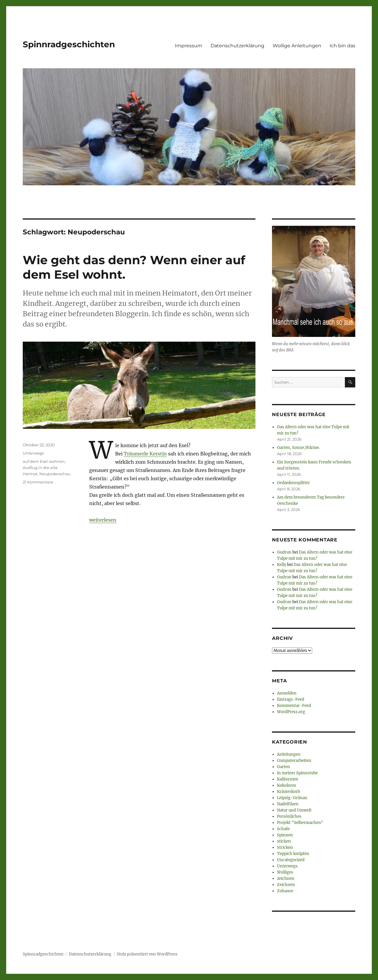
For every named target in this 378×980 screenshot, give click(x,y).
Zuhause (285, 891)
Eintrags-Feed (291, 699)
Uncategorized (291, 860)
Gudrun (284, 552)
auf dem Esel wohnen (44, 461)
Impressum (189, 46)
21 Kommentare (38, 482)
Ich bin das (342, 46)
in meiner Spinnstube (297, 773)
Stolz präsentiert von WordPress (147, 954)
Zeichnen (286, 885)
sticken (284, 841)
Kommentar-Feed (294, 706)
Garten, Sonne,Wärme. (298, 448)
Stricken (285, 847)
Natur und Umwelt (294, 810)
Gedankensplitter (293, 483)
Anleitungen (289, 754)
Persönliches (289, 816)
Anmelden (287, 693)
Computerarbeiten (294, 761)
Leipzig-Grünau (292, 798)
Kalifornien (288, 779)
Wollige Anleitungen (297, 46)
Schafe (283, 829)
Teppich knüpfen (293, 854)
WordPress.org (291, 712)
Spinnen (285, 835)
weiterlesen (103, 520)
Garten (283, 767)
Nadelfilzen (288, 804)
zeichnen (286, 878)
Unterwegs (33, 453)
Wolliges (285, 872)
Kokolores (287, 785)
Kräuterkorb (289, 792)
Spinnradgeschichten (69, 44)
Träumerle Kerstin (145, 454)
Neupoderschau (55, 474)
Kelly (282, 565)
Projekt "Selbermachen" (300, 823)
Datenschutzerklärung (237, 46)
